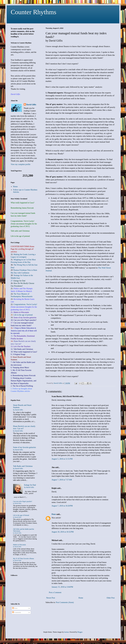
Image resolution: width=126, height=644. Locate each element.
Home (81, 598)
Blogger (80, 632)
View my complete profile (21, 164)
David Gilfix (31, 105)
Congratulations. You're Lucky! (25, 304)
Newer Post (51, 598)
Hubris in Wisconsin (20, 546)
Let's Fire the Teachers (22, 346)
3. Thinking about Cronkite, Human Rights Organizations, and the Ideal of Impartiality (23, 381)
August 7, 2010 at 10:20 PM (62, 506)
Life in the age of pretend (23, 315)
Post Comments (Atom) (65, 602)
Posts (15, 608)
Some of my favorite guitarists (25, 318)
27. (18, 281)
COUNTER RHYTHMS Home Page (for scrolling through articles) (23, 249)
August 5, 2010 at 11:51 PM (62, 459)
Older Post (111, 598)
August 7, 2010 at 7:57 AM (62, 480)
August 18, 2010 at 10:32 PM (63, 532)
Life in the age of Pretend (21, 516)
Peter (54, 514)
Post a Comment (55, 592)
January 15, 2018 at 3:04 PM (62, 587)
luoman (66, 632)
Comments (17, 612)
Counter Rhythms (34, 12)
